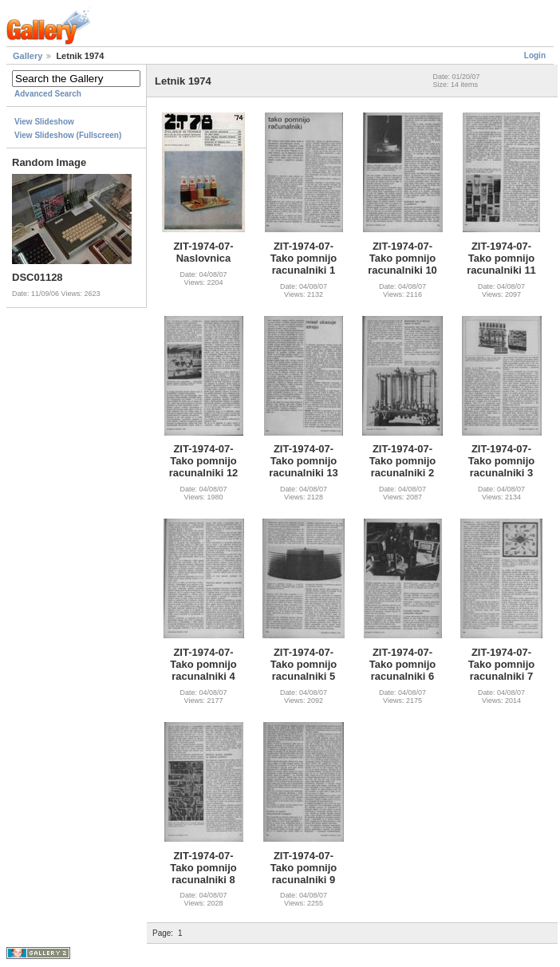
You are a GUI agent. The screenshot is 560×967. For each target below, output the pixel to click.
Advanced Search (48, 94)
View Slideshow (44, 122)
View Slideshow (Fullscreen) (68, 135)
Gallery (28, 56)
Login (535, 55)
